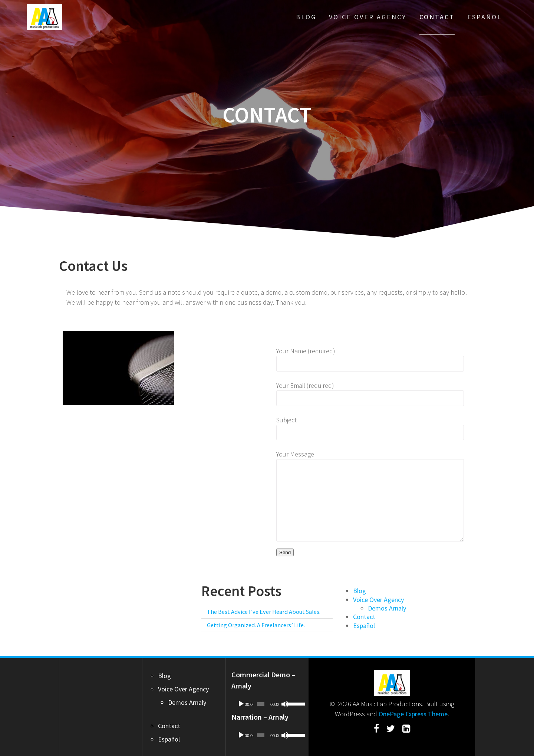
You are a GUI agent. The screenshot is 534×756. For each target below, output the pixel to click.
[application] (267, 704)
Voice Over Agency (368, 17)
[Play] (241, 704)
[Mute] (285, 704)
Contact (437, 17)
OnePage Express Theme (413, 714)
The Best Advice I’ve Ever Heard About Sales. (264, 612)
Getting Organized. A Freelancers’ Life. (256, 625)
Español (484, 17)
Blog (306, 17)
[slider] (261, 704)
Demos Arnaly (387, 608)
